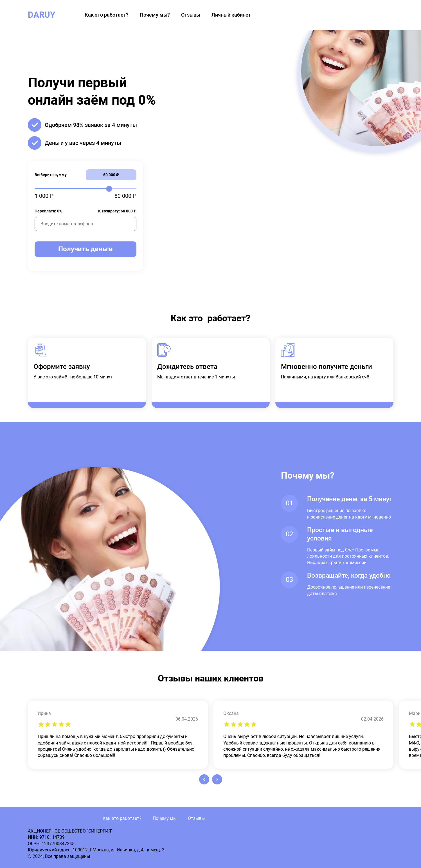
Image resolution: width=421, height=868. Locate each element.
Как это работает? (107, 15)
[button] (204, 779)
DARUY (42, 15)
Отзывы (191, 15)
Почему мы (165, 818)
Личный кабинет (231, 15)
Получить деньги (85, 249)
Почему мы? (155, 15)
